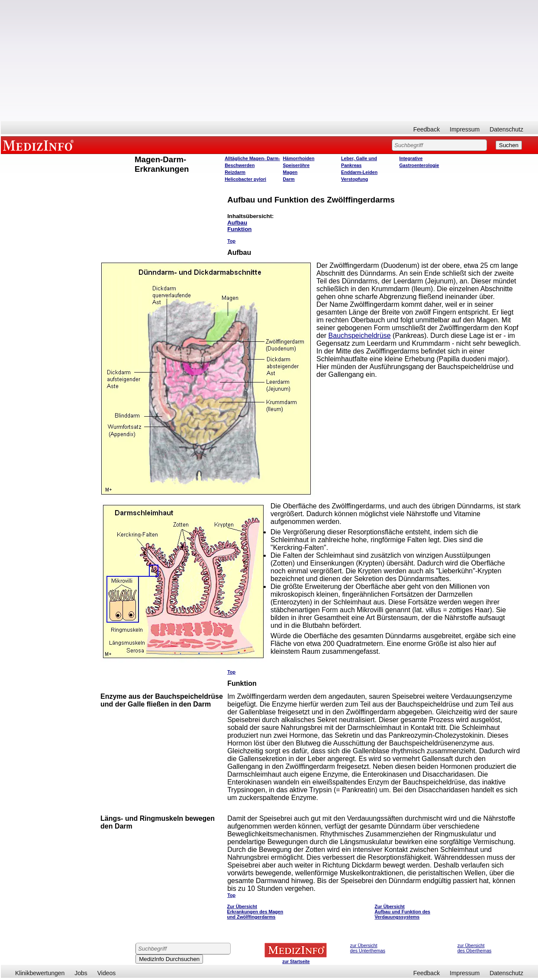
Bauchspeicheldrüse (360, 336)
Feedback (427, 129)
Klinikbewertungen (40, 973)
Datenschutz (506, 129)
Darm (289, 179)
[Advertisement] (270, 61)
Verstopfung (354, 179)
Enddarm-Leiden (359, 172)
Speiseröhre (296, 165)
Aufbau (237, 223)
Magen (290, 172)
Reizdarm (235, 172)
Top (231, 241)
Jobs (81, 973)
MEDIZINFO (40, 145)
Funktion (239, 229)
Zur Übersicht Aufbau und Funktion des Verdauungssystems (403, 912)
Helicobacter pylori (245, 179)
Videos (107, 973)
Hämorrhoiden (299, 158)
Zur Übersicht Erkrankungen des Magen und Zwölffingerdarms (255, 912)
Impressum (465, 129)
